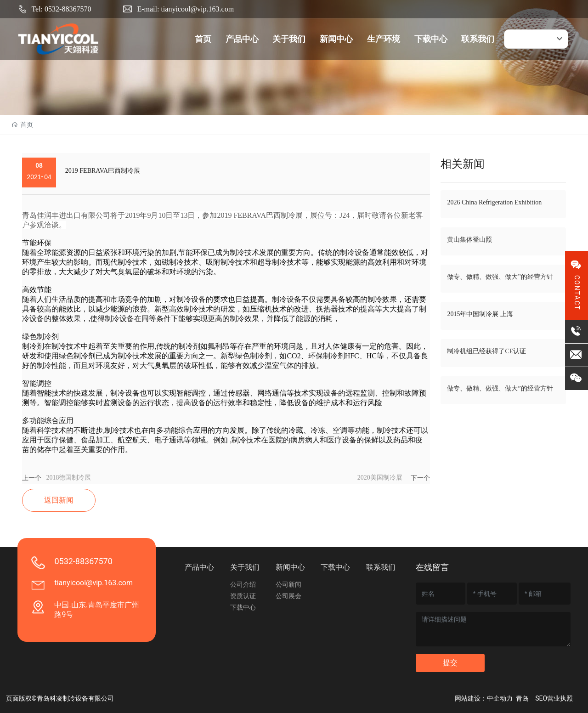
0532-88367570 (83, 561)
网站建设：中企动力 (484, 698)
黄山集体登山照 (469, 240)
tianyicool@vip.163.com (93, 583)
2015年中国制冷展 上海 (480, 314)
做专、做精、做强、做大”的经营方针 (500, 277)
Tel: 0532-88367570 (61, 9)
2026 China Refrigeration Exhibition (494, 202)
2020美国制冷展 (380, 478)
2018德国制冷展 (68, 478)
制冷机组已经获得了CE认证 (486, 351)
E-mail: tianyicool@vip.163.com (185, 9)
